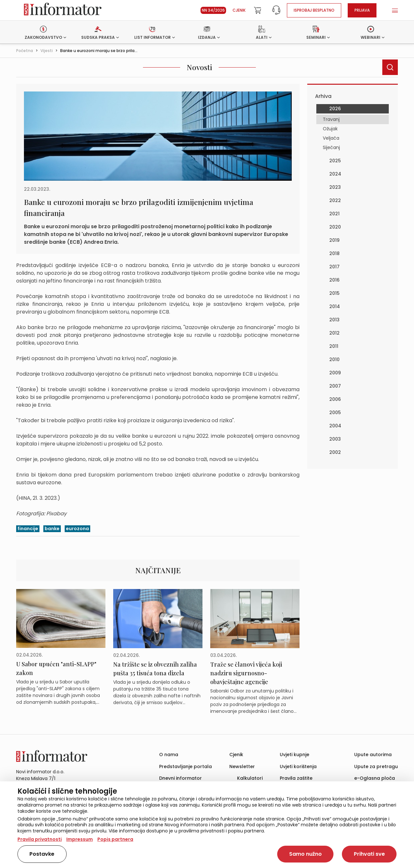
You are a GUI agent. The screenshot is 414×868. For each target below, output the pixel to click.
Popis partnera (115, 839)
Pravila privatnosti (40, 839)
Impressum (80, 839)
